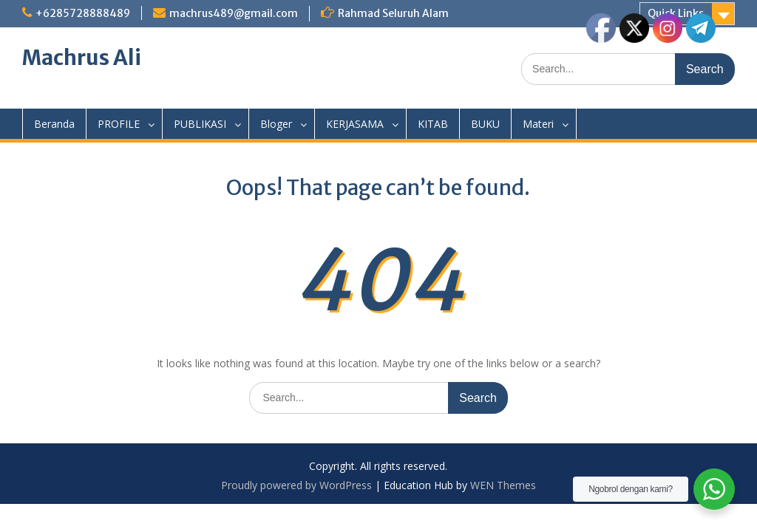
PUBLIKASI (200, 124)
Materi (538, 124)
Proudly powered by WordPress (296, 485)
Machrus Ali (82, 58)
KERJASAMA (355, 124)
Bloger (276, 124)
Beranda (54, 124)
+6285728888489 (83, 13)
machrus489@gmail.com (234, 13)
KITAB (433, 124)
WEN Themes (503, 485)
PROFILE (119, 124)
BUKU (485, 124)
